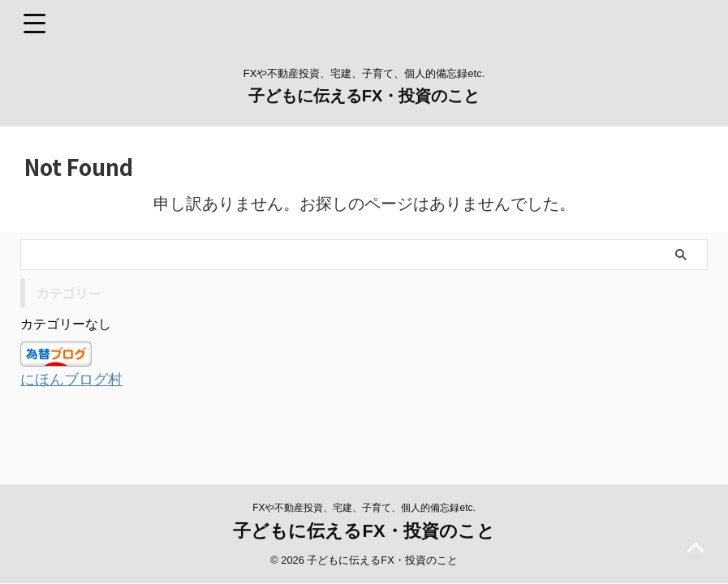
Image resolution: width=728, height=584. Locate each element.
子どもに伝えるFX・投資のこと (364, 96)
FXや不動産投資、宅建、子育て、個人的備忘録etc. (364, 487)
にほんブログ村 (77, 379)
